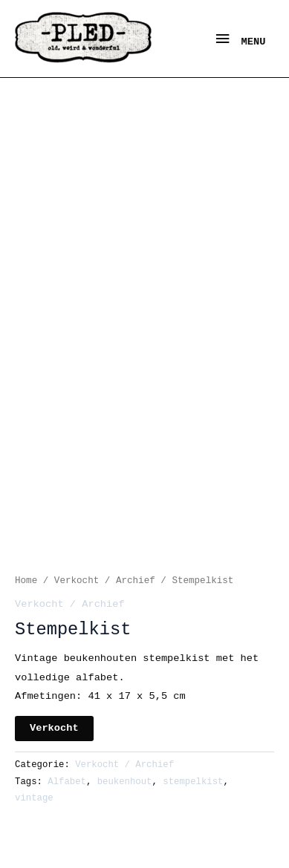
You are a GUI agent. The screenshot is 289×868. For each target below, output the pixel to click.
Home (26, 581)
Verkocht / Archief (105, 581)
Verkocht (54, 728)
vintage (34, 798)
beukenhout (125, 782)
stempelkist (193, 782)
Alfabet (67, 782)
